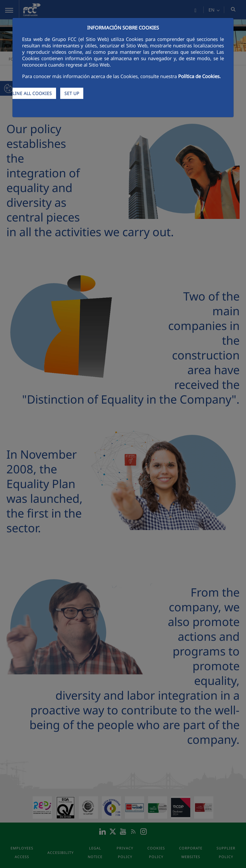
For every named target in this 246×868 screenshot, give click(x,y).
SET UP (72, 93)
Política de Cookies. (199, 76)
